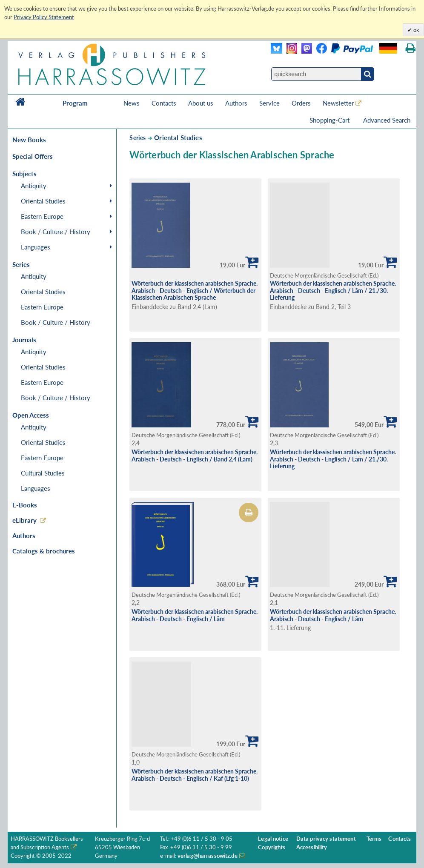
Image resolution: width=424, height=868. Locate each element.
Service (269, 103)
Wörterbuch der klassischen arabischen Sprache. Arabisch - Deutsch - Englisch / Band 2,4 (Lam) (195, 455)
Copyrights (272, 847)
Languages (36, 247)
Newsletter (338, 103)
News (132, 103)
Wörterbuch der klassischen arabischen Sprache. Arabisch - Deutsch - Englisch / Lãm (195, 615)
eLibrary (24, 520)
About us (201, 103)
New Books (29, 140)
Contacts (164, 103)
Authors (236, 103)
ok (416, 30)
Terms (374, 839)
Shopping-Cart (330, 120)
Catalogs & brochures (44, 551)
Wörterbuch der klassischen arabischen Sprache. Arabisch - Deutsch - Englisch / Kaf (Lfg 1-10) (195, 775)
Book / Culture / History (56, 232)
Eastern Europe (42, 216)
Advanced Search (387, 120)
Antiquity (34, 186)
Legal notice (273, 839)
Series (138, 138)
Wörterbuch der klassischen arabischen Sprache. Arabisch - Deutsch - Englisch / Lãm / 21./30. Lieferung (333, 290)
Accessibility (312, 847)
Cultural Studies (43, 473)
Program (75, 103)
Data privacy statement (326, 839)
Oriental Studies (43, 201)
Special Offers (33, 156)
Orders (301, 103)
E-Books (25, 505)
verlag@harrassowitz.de (208, 856)
